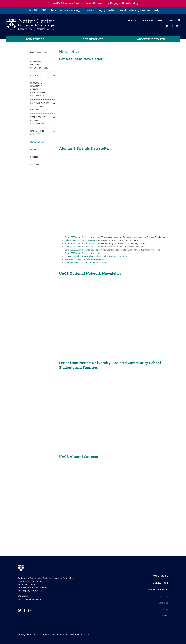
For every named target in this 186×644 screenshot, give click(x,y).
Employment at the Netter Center (39, 106)
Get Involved (93, 39)
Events (172, 20)
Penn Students (39, 75)
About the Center (151, 39)
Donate (35, 149)
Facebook (172, 26)
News (161, 20)
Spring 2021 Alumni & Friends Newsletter (82, 247)
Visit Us (35, 164)
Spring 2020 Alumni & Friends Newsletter (82, 250)
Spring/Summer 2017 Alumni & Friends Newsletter (87, 263)
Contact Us (147, 20)
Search (179, 20)
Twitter (167, 26)
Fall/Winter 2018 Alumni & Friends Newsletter (84, 259)
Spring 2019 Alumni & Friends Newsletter (82, 253)
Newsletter (37, 142)
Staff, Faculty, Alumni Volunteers (39, 120)
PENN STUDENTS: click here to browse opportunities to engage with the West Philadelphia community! (93, 10)
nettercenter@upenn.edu (29, 599)
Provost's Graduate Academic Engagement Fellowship (38, 89)
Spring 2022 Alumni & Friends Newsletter (82, 243)
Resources (132, 20)
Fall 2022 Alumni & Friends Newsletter (81, 240)
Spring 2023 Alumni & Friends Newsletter (82, 237)
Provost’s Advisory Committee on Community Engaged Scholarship (93, 3)
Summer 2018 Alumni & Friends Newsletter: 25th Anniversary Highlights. (96, 256)
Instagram (178, 26)
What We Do (35, 39)
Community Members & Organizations (39, 64)
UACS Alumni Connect (37, 133)
